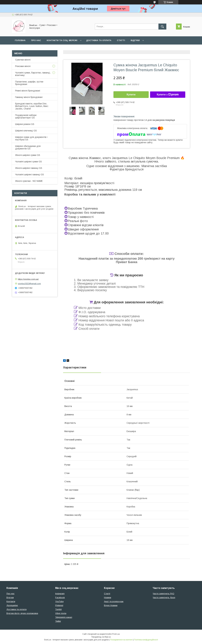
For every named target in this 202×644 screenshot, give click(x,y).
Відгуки (135, 40)
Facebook (60, 597)
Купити (131, 95)
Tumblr (58, 609)
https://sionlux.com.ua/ (28, 279)
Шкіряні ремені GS (25, 124)
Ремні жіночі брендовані (28, 91)
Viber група (61, 613)
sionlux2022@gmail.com (29, 284)
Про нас (36, 40)
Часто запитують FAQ (163, 594)
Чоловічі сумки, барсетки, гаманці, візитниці (33, 74)
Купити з (168, 95)
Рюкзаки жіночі (23, 66)
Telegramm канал (64, 617)
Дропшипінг (12, 605)
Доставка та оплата (99, 40)
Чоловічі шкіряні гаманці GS (30, 175)
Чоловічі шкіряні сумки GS (28, 162)
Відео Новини (111, 605)
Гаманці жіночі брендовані (29, 97)
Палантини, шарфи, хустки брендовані (29, 83)
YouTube (59, 601)
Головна (20, 40)
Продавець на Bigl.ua (101, 637)
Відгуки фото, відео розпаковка (22, 613)
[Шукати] (162, 27)
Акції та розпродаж (114, 601)
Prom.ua (116, 634)
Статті (121, 40)
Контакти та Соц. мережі (62, 40)
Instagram (60, 594)
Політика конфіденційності (146, 640)
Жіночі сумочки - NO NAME (29, 181)
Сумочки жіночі (23, 60)
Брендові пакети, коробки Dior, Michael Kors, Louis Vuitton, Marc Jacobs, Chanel (32, 106)
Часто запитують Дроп (164, 597)
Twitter (58, 621)
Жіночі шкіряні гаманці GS (29, 168)
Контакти (11, 601)
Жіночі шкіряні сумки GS (28, 155)
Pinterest (59, 605)
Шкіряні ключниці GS (26, 131)
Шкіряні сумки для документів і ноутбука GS (31, 138)
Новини (108, 597)
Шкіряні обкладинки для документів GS (28, 147)
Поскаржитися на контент (121, 640)
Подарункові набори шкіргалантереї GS (26, 116)
